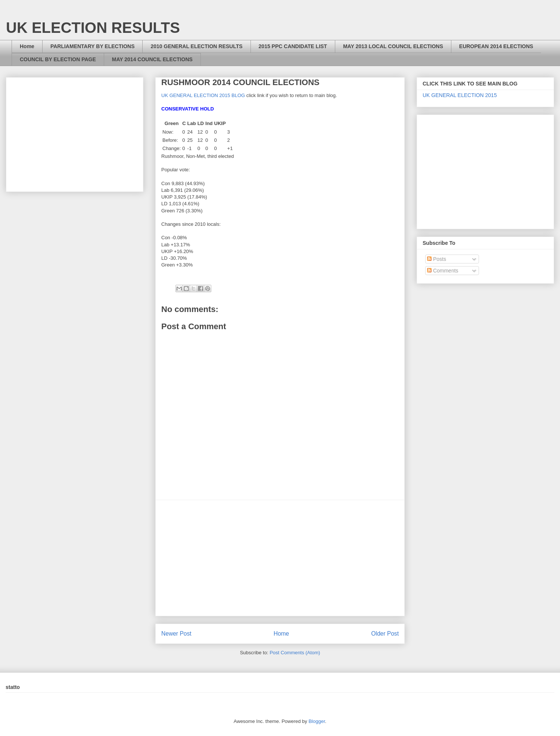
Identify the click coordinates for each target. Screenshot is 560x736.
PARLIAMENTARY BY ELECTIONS (93, 46)
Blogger (317, 721)
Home (27, 46)
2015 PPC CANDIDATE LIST (293, 46)
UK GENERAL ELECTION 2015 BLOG (203, 95)
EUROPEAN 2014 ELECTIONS (496, 46)
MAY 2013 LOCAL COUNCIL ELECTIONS (393, 46)
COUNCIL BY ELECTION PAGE (58, 59)
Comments (443, 271)
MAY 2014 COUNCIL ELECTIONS (152, 59)
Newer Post (176, 634)
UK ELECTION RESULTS (93, 28)
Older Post (385, 634)
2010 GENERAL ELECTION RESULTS (196, 46)
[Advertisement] (280, 558)
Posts (437, 259)
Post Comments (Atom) (295, 653)
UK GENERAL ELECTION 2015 (460, 95)
